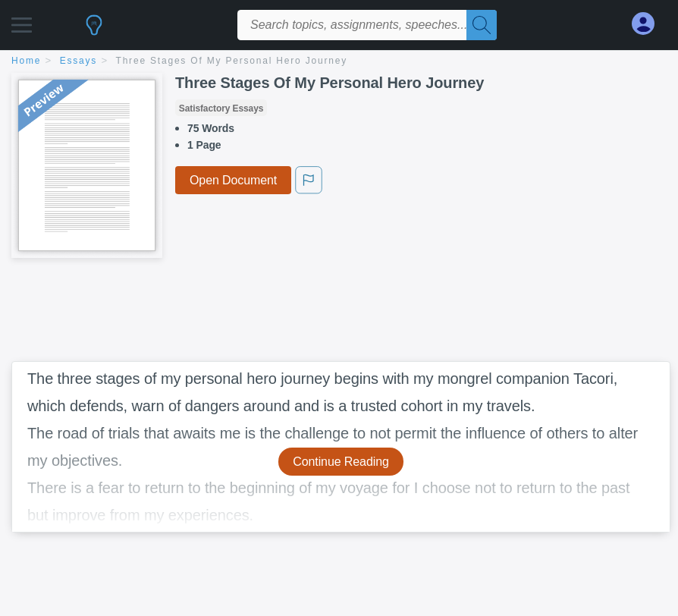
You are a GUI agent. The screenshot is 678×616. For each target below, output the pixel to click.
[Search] (482, 25)
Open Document (233, 180)
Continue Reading (341, 462)
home (26, 61)
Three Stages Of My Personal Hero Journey (232, 61)
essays (78, 61)
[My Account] (649, 24)
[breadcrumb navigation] (339, 62)
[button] (22, 21)
